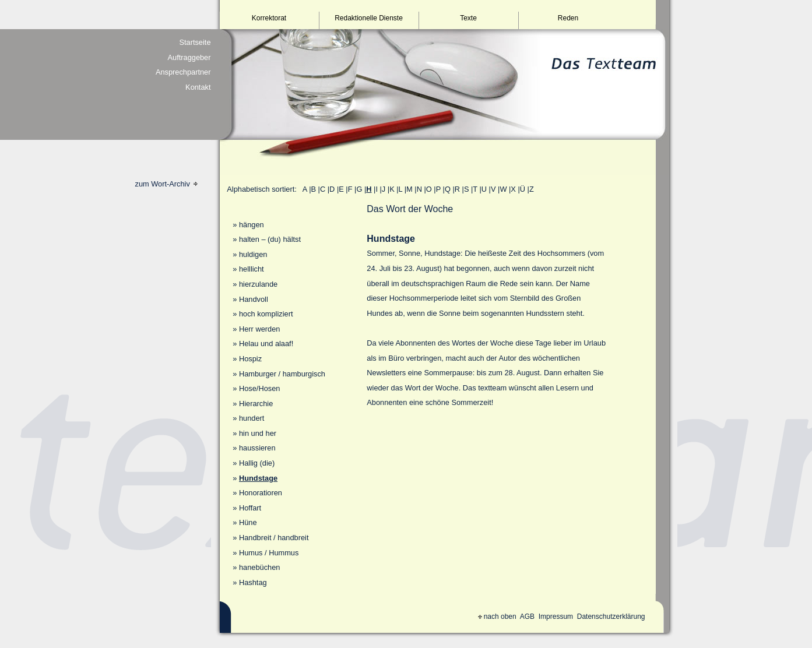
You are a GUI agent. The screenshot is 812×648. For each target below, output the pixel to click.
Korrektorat (269, 18)
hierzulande (258, 284)
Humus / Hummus (269, 553)
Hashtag (253, 582)
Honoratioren (261, 493)
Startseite (195, 42)
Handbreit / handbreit (274, 538)
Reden (568, 18)
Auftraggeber (189, 57)
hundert (252, 418)
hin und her (258, 433)
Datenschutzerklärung (611, 617)
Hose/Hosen (259, 388)
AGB (527, 617)
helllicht (252, 269)
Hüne (248, 522)
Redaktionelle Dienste (369, 18)
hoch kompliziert (266, 314)
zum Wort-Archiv (167, 184)
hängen (252, 225)
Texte (468, 18)
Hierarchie (256, 404)
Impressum (556, 617)
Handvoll (254, 299)
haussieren (257, 448)
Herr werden (259, 329)
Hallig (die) (257, 463)
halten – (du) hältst (270, 239)
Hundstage (258, 478)
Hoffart (250, 508)
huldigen (253, 254)
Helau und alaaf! (266, 344)
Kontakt (198, 87)
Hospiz (250, 359)
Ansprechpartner (183, 72)
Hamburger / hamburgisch (282, 374)
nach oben (497, 617)
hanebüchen (259, 567)
